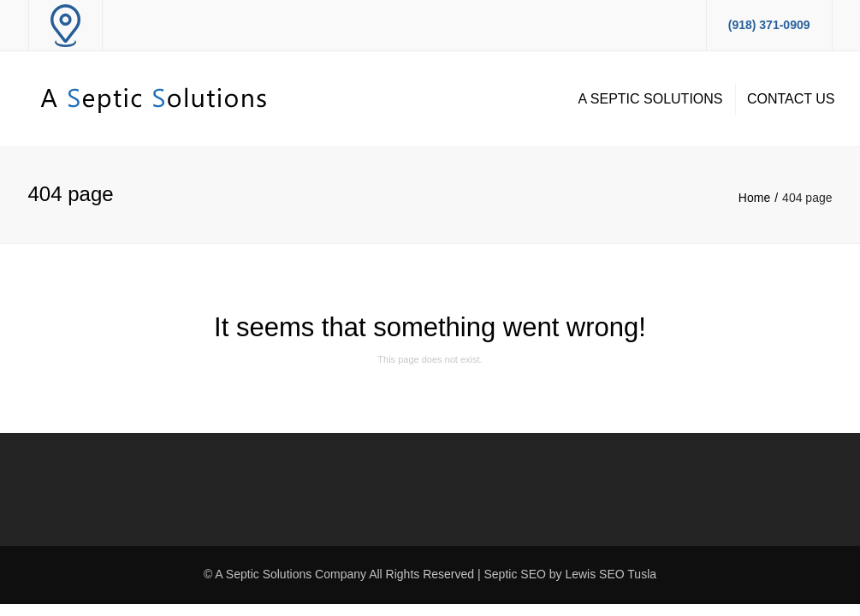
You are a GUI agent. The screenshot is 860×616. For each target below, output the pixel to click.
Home (754, 198)
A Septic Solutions (651, 99)
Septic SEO (515, 574)
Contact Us (791, 99)
